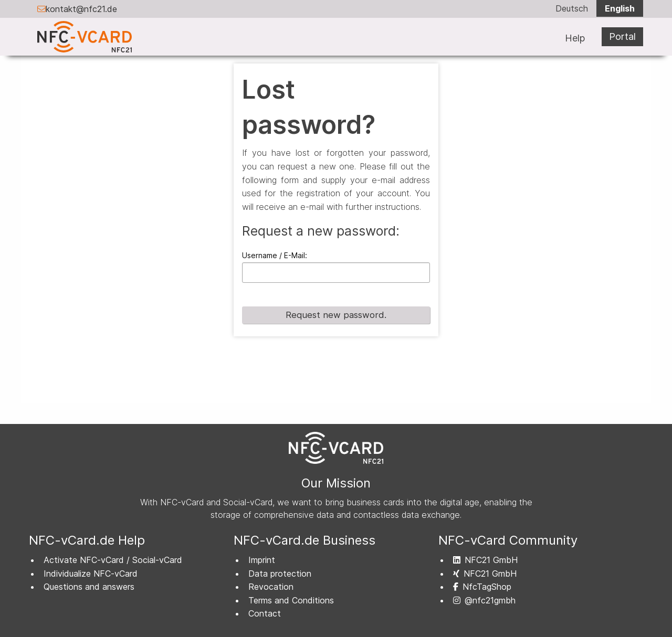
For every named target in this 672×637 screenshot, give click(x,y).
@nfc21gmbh (484, 600)
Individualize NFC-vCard (91, 574)
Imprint (262, 560)
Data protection (280, 574)
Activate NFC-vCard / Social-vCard (113, 560)
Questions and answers (89, 587)
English (620, 8)
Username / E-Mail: (275, 255)
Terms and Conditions (291, 600)
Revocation (271, 587)
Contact (265, 613)
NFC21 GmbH (485, 560)
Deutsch (572, 8)
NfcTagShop (482, 587)
